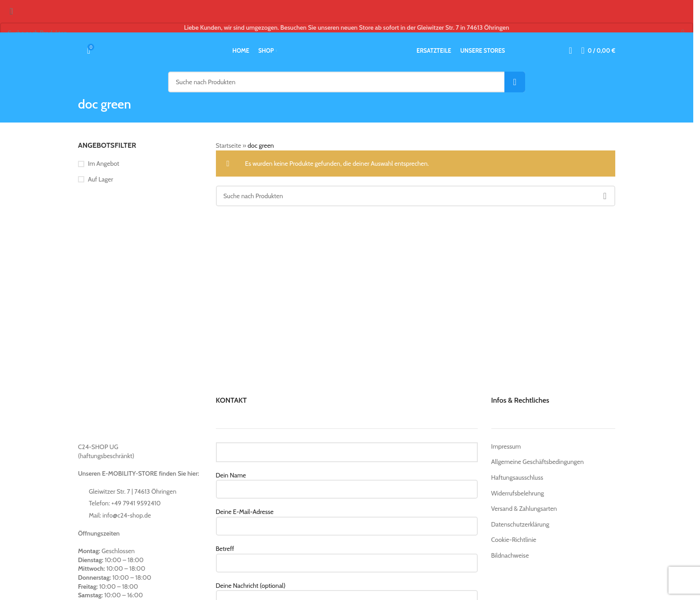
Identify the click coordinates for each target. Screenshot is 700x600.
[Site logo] (347, 50)
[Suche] (78, 50)
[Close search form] (11, 11)
